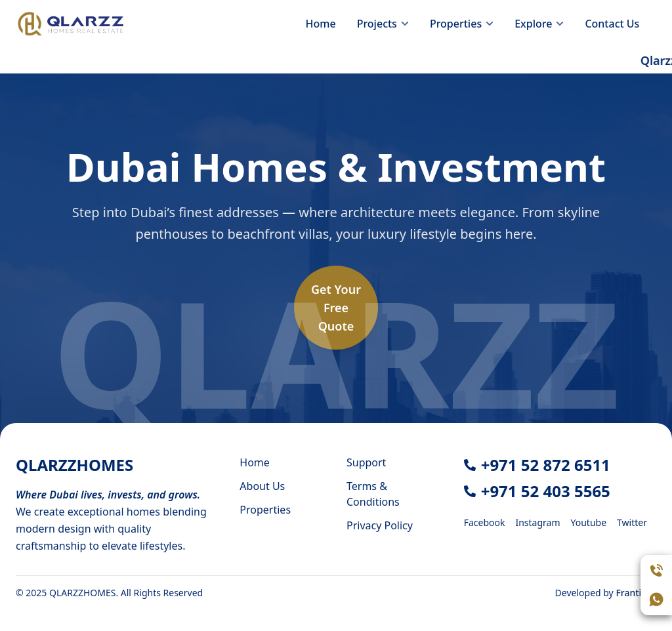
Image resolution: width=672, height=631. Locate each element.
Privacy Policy (380, 525)
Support (366, 462)
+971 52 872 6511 (546, 465)
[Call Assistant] (656, 571)
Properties (265, 510)
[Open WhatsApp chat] (656, 600)
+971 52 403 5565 (546, 491)
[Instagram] (537, 521)
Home (321, 24)
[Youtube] (589, 521)
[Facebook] (485, 521)
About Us (262, 486)
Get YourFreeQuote (336, 308)
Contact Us (612, 24)
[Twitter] (632, 521)
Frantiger (636, 593)
